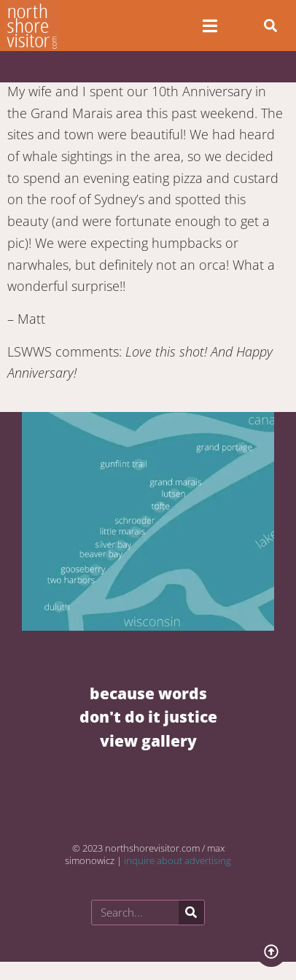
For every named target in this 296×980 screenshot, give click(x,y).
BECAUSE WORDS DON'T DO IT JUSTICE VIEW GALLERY (148, 716)
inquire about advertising (178, 860)
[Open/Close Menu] (210, 26)
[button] (270, 26)
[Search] (191, 913)
